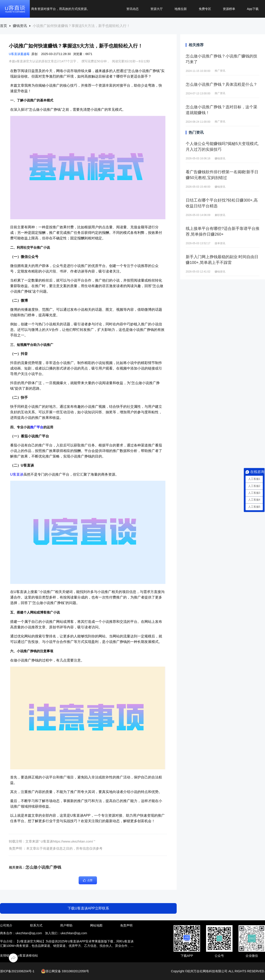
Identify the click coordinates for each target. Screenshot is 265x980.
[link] (4, 26)
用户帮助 (66, 925)
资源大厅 (157, 9)
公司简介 (6, 925)
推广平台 (37, 427)
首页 (4, 26)
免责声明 (126, 925)
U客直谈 (17, 474)
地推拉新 (181, 9)
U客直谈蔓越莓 (19, 54)
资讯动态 (132, 9)
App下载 (253, 9)
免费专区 (205, 9)
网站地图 (96, 925)
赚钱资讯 (20, 26)
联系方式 (36, 925)
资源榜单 (229, 9)
